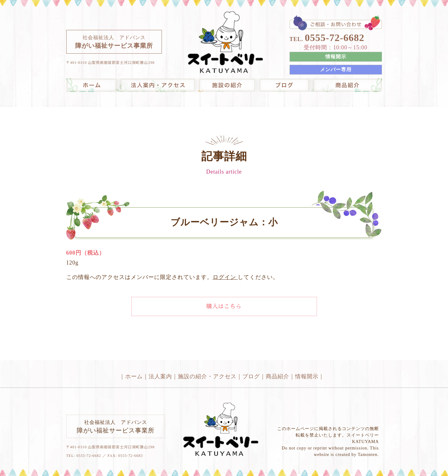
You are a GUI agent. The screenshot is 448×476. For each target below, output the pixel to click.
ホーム (134, 376)
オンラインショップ (347, 85)
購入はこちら (224, 306)
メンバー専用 (336, 70)
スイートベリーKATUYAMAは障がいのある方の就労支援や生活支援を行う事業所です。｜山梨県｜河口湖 (226, 43)
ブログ (284, 85)
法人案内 (158, 85)
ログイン (225, 277)
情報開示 (336, 57)
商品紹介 (277, 376)
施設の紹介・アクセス (227, 85)
